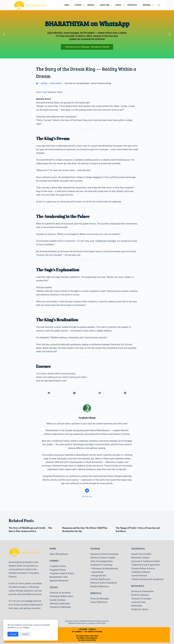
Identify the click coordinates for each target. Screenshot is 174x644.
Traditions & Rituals (141, 572)
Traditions (106, 5)
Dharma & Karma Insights (103, 558)
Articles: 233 (87, 497)
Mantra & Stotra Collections (104, 583)
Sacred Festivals (139, 576)
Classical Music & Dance (143, 568)
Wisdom (92, 5)
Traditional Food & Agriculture (146, 565)
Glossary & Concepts (141, 599)
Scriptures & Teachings (101, 565)
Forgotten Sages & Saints (62, 573)
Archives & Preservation (143, 591)
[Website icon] (87, 491)
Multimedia (137, 606)
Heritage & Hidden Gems (61, 596)
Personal (149, 5)
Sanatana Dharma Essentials (104, 554)
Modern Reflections (100, 586)
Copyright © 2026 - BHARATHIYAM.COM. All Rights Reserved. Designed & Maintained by (87, 622)
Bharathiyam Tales (59, 577)
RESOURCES (138, 586)
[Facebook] (49, 393)
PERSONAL (96, 593)
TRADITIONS (138, 549)
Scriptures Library (140, 609)
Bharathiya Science (141, 558)
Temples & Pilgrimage (60, 607)
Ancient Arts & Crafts (141, 554)
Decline (25, 634)
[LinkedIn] (125, 393)
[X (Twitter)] (74, 393)
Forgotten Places (58, 570)
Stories (80, 5)
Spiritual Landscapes (60, 603)
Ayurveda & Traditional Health (146, 561)
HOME (53, 549)
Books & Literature (140, 595)
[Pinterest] (100, 393)
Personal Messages (100, 599)
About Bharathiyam (59, 554)
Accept (13, 634)
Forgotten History (58, 566)
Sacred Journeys (58, 600)
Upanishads (98, 572)
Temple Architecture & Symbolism (147, 579)
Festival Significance (100, 579)
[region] (87, 34)
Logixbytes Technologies (97, 623)
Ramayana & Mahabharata (105, 568)
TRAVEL (54, 587)
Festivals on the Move (60, 593)
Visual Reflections (99, 602)
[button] (4, 34)
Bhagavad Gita (99, 576)
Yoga (44, 92)
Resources (134, 5)
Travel (120, 5)
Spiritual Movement (59, 581)
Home (68, 5)
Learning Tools (138, 602)
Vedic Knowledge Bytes (102, 561)
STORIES (54, 561)
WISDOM (95, 549)
